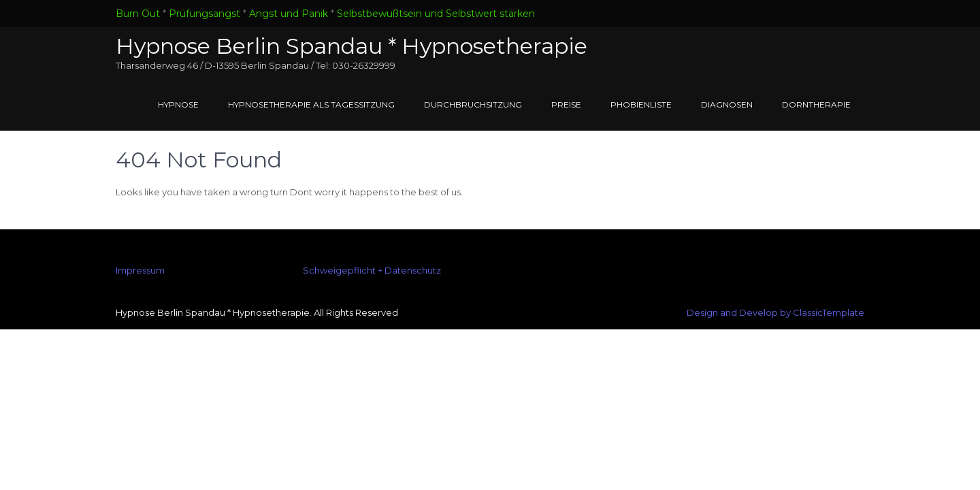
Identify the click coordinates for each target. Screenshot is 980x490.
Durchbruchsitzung (473, 104)
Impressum (140, 270)
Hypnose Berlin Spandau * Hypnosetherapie (352, 46)
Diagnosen (727, 104)
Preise (566, 104)
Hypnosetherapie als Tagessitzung (311, 104)
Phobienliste (641, 104)
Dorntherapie (816, 104)
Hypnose (178, 104)
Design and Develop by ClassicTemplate (775, 312)
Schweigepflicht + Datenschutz (372, 270)
